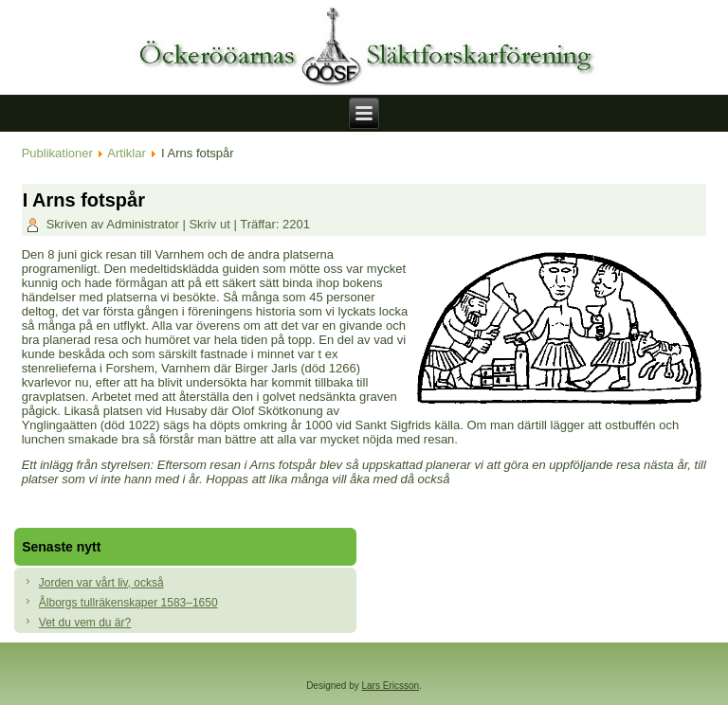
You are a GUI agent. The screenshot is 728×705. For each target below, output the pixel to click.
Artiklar (126, 153)
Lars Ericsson (391, 686)
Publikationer (57, 153)
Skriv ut (211, 224)
